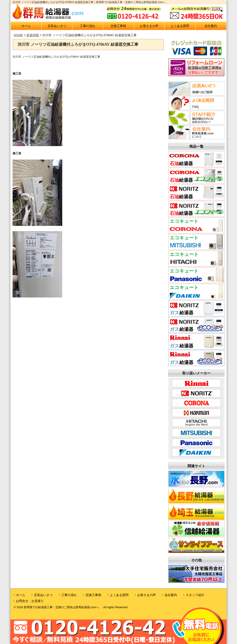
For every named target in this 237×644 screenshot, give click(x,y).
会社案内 (211, 26)
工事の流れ (88, 26)
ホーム (26, 26)
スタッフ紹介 (195, 595)
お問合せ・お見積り (30, 601)
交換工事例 (118, 26)
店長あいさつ (57, 26)
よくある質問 (180, 26)
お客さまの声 (149, 26)
